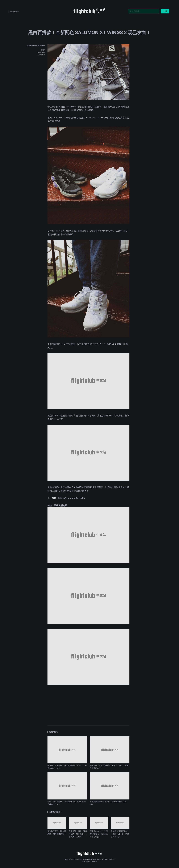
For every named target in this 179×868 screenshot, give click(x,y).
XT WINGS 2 (41, 54)
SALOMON (41, 52)
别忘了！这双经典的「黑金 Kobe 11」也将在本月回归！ (120, 834)
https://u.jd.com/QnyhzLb (72, 498)
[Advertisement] (88, 704)
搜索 (165, 11)
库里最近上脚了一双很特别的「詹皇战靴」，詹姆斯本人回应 (78, 834)
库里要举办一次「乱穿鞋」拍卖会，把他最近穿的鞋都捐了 (99, 834)
